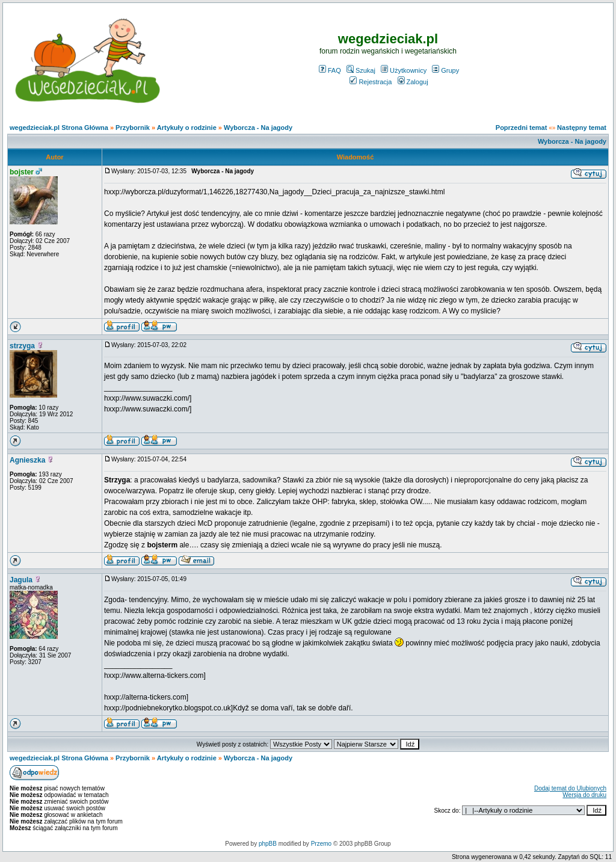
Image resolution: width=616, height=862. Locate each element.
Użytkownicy (404, 70)
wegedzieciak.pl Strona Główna (59, 128)
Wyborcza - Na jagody (258, 128)
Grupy (445, 70)
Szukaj (361, 70)
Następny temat (582, 128)
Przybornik (133, 128)
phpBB (268, 844)
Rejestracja (371, 82)
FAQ (330, 70)
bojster (22, 172)
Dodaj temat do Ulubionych (570, 788)
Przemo (321, 844)
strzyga (22, 346)
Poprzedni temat (522, 128)
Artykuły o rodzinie (187, 128)
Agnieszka (27, 460)
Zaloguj (413, 82)
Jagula (21, 580)
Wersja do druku (584, 795)
